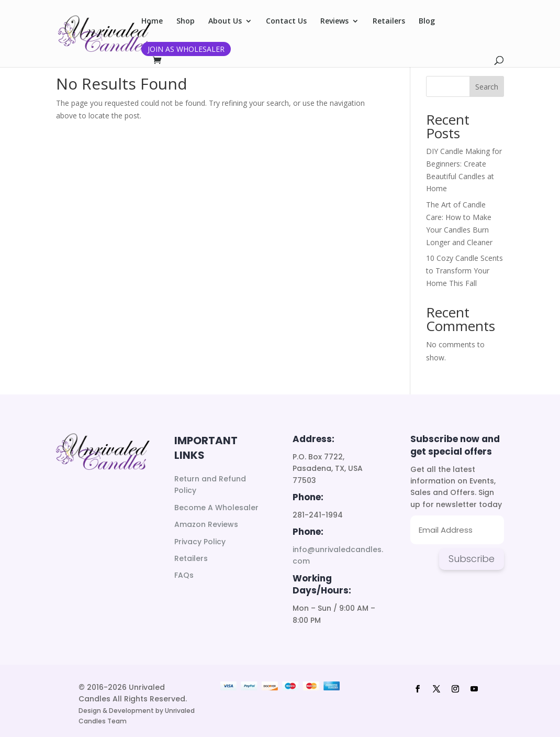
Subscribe (472, 559)
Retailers (389, 21)
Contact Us (286, 21)
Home (152, 21)
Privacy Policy (200, 542)
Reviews (334, 21)
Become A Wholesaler (216, 508)
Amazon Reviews (206, 524)
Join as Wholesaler (186, 49)
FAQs (184, 575)
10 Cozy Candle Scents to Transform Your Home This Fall (464, 271)
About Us (225, 21)
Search (487, 87)
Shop (186, 21)
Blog (427, 21)
